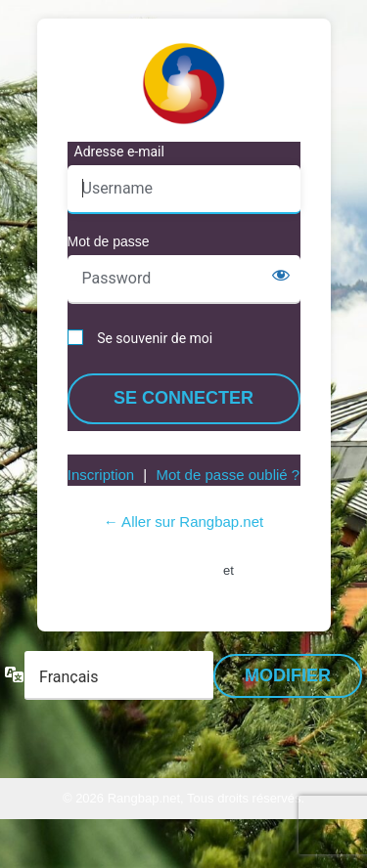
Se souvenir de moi (155, 338)
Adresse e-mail (119, 152)
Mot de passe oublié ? (228, 475)
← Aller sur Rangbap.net (183, 521)
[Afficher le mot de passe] (281, 275)
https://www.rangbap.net (184, 83)
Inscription (101, 475)
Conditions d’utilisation (146, 569)
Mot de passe (109, 241)
